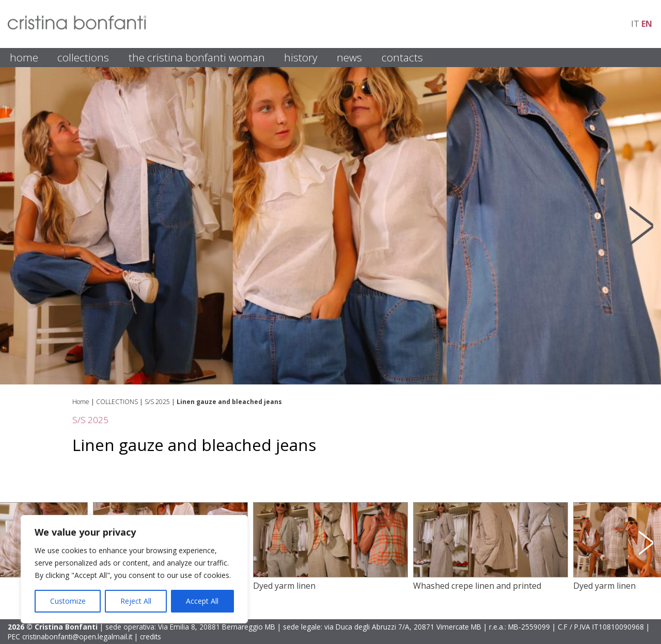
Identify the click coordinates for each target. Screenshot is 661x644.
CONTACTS (402, 57)
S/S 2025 (157, 402)
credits (151, 637)
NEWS (349, 57)
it (635, 24)
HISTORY (301, 57)
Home (81, 402)
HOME (24, 57)
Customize (68, 601)
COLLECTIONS (83, 57)
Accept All (202, 601)
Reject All (136, 601)
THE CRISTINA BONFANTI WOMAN (197, 57)
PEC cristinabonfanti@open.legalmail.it (70, 637)
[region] (134, 569)
